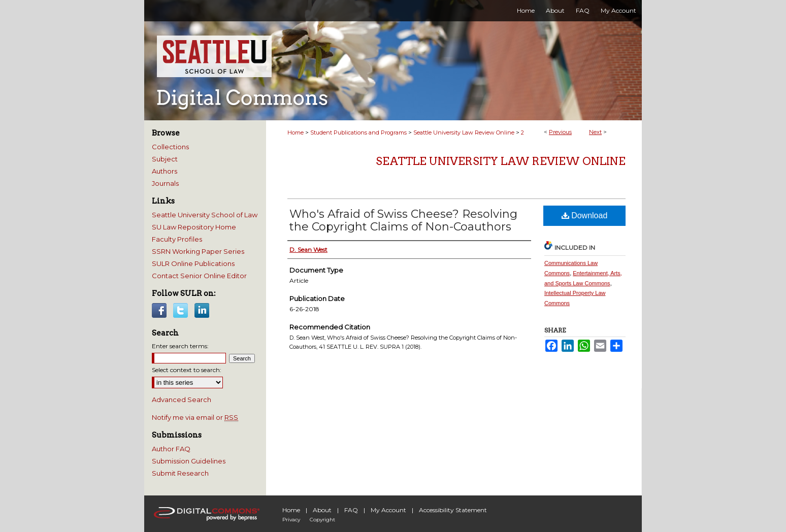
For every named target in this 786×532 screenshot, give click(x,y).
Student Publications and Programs (358, 132)
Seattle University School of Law (205, 215)
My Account (388, 510)
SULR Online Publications (193, 263)
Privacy (291, 520)
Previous (560, 132)
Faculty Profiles (177, 239)
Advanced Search (182, 400)
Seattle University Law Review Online (464, 132)
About (322, 510)
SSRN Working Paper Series (198, 251)
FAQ (351, 510)
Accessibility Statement (453, 510)
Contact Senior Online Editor (199, 276)
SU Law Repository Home (194, 227)
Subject (165, 159)
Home (296, 132)
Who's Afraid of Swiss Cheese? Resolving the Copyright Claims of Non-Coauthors (403, 220)
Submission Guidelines (189, 461)
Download (585, 215)
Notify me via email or (195, 417)
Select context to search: (187, 370)
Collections (170, 147)
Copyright (322, 520)
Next (595, 132)
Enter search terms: (180, 346)
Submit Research (180, 473)
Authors (165, 171)
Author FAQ (171, 449)
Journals (165, 183)
